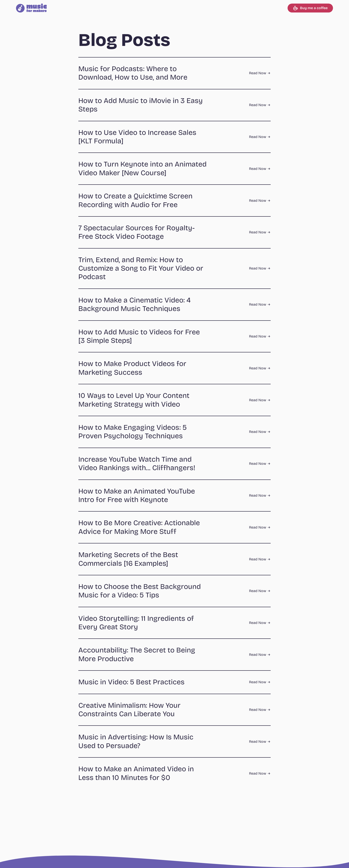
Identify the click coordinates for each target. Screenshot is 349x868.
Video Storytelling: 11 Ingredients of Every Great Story (136, 623)
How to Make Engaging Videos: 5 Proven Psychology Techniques (133, 432)
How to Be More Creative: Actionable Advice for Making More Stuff (139, 527)
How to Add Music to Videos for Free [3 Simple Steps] (139, 336)
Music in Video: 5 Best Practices (131, 682)
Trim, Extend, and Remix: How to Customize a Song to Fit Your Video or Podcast (141, 268)
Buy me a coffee (310, 8)
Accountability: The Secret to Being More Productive (137, 654)
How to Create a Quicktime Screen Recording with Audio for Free (135, 200)
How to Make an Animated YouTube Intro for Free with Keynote (137, 495)
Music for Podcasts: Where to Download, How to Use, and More (133, 73)
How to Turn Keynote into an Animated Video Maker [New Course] (142, 168)
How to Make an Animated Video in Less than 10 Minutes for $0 (136, 773)
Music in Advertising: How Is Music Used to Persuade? (136, 741)
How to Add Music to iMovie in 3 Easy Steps (141, 105)
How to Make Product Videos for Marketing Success (132, 368)
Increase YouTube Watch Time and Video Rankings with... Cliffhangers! (137, 464)
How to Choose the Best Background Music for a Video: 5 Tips (140, 591)
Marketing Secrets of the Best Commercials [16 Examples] (128, 559)
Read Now (260, 73)
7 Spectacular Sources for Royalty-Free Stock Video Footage (137, 232)
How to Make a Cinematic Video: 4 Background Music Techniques (135, 304)
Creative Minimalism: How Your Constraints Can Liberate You (129, 710)
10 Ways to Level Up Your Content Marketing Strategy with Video (134, 400)
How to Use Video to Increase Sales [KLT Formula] (137, 137)
